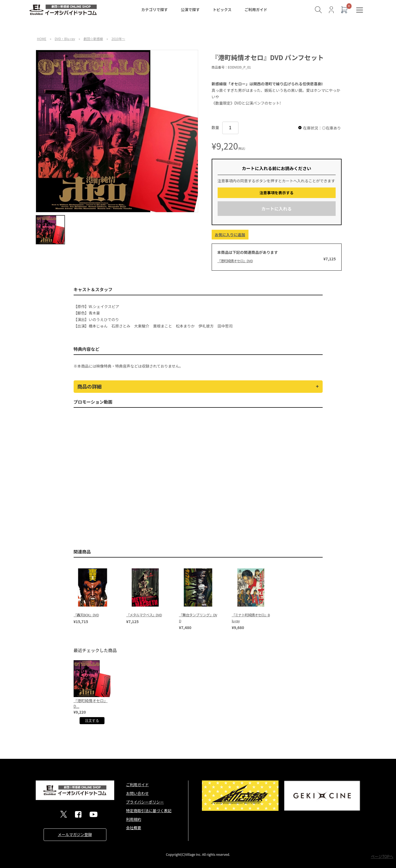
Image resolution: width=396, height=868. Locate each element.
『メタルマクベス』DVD (144, 615)
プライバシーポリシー (145, 802)
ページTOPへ (382, 856)
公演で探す (190, 9)
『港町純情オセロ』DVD (235, 261)
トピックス (222, 9)
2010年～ (118, 39)
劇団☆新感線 (93, 39)
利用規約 (134, 819)
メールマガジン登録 (75, 834)
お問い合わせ (138, 793)
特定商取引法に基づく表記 (149, 811)
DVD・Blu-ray (65, 39)
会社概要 (134, 828)
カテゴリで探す (155, 9)
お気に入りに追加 (230, 235)
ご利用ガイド (256, 9)
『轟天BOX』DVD (86, 615)
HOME (42, 39)
